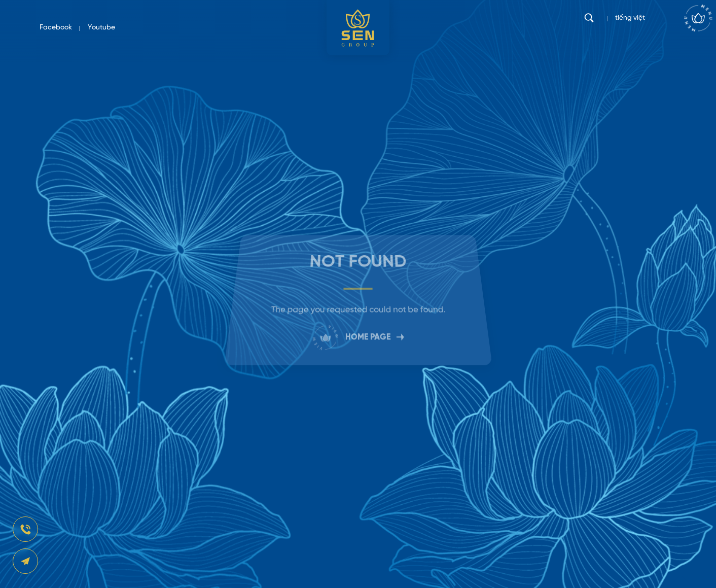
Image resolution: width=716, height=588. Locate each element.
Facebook (56, 27)
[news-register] (25, 529)
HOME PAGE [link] (358, 334)
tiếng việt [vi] (630, 27)
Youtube (101, 27)
